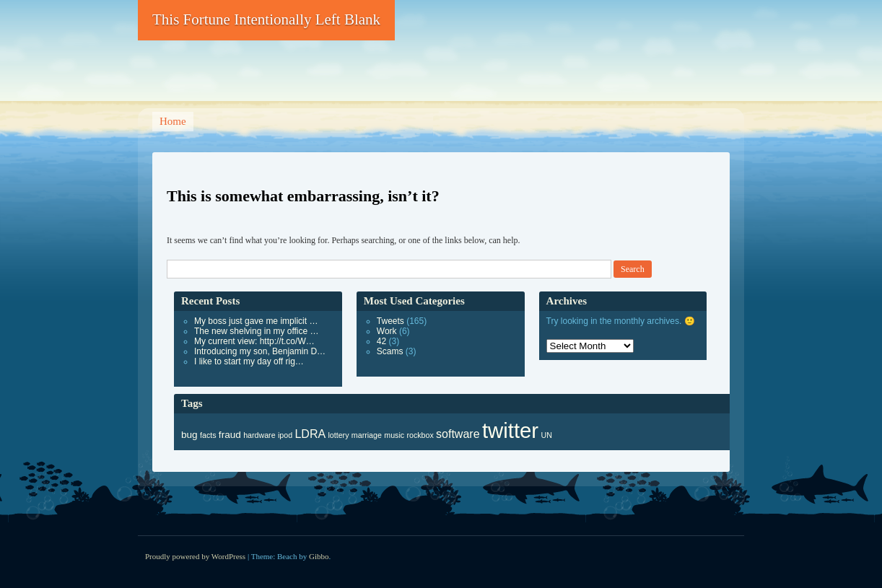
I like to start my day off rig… (249, 361)
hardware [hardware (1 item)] (259, 435)
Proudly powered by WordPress (195, 556)
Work (387, 331)
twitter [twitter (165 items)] (510, 430)
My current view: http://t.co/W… (254, 341)
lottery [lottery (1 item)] (338, 435)
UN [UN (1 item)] (546, 435)
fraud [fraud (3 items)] (230, 435)
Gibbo (319, 556)
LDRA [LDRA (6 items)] (310, 434)
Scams (390, 351)
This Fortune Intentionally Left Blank (266, 19)
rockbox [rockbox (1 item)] (420, 435)
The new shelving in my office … (257, 331)
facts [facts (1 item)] (208, 435)
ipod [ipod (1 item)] (285, 435)
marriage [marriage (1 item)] (367, 435)
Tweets (390, 321)
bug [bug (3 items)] (189, 435)
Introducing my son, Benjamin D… (260, 351)
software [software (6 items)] (458, 434)
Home (173, 121)
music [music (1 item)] (394, 435)
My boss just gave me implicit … (256, 321)
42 (381, 341)
